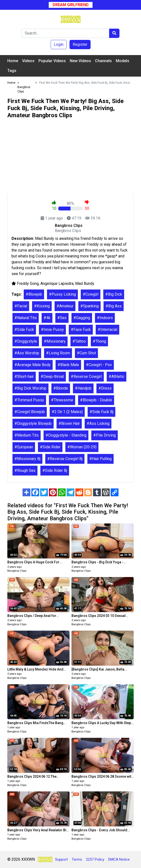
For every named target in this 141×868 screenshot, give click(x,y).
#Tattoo (79, 341)
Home (13, 61)
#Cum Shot (86, 353)
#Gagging (82, 318)
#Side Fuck (24, 330)
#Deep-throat (52, 376)
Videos (28, 61)
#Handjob (83, 388)
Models (123, 61)
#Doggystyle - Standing (66, 435)
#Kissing (42, 306)
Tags (12, 71)
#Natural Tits (26, 318)
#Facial (21, 306)
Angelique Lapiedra (57, 284)
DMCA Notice (119, 859)
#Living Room (58, 353)
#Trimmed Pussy (29, 400)
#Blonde (61, 388)
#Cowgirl (91, 294)
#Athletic (117, 376)
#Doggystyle (26, 341)
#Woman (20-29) (82, 447)
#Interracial (107, 330)
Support (61, 859)
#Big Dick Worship (30, 388)
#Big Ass (114, 306)
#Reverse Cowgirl (86, 376)
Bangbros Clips (17, 571)
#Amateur (65, 306)
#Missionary (55, 341)
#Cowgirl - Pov (99, 365)
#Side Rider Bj (55, 470)
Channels (103, 61)
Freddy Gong (28, 284)
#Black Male (68, 365)
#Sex (62, 318)
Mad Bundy (85, 284)
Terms (77, 859)
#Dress (105, 388)
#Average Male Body (33, 365)
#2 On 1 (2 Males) (67, 412)
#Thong (99, 341)
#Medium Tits (27, 435)
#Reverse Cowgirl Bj (65, 459)
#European (24, 447)
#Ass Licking (98, 423)
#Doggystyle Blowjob (33, 423)
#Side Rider (50, 447)
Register (80, 44)
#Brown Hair (69, 423)
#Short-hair (24, 376)
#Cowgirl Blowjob (30, 412)
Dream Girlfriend (71, 5)
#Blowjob (34, 294)
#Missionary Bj (27, 459)
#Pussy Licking (62, 294)
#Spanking (89, 306)
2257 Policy (95, 859)
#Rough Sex (25, 470)
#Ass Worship (27, 353)
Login (59, 44)
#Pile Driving (105, 435)
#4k (47, 318)
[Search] (65, 33)
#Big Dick (114, 294)
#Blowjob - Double (96, 400)
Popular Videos (52, 61)
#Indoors (105, 318)
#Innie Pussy (52, 330)
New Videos (80, 61)
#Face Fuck (81, 330)
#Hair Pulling (100, 459)
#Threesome (62, 400)
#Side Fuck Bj (101, 412)
